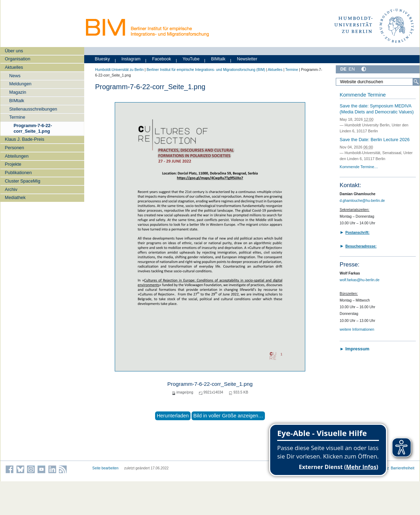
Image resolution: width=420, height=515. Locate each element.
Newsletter (247, 59)
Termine (17, 117)
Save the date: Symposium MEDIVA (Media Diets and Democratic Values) (377, 109)
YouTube (191, 59)
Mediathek (15, 197)
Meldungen (20, 84)
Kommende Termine (363, 95)
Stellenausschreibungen (33, 109)
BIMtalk (17, 101)
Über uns (14, 51)
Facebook (161, 59)
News (15, 76)
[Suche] (416, 82)
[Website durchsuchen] (378, 82)
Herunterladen (173, 416)
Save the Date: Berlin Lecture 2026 (375, 140)
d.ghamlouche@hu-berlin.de (362, 201)
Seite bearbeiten (105, 468)
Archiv (11, 189)
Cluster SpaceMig (23, 181)
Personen (15, 148)
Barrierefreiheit (403, 468)
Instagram (131, 59)
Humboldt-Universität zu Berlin (119, 70)
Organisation (18, 59)
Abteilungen (17, 156)
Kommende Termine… (359, 167)
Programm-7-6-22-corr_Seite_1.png (33, 128)
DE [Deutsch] (344, 69)
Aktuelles (14, 67)
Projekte (13, 164)
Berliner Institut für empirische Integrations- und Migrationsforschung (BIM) (206, 70)
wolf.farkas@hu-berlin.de (359, 280)
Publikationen (18, 173)
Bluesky (102, 59)
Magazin (18, 92)
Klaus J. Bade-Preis (25, 139)
